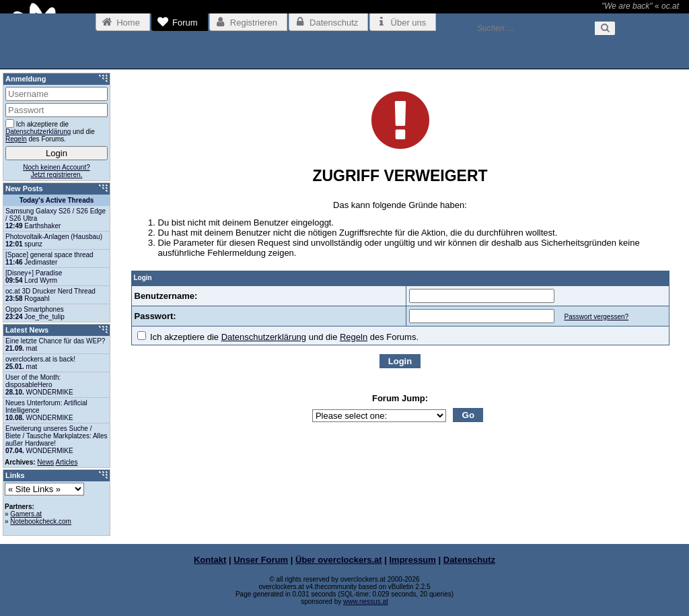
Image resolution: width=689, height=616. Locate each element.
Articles (67, 462)
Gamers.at (26, 514)
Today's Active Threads (57, 200)
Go (469, 415)
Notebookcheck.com (41, 521)
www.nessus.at (366, 602)
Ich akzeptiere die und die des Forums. (278, 337)
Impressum (413, 560)
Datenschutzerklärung (264, 337)
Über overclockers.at (339, 560)
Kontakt (210, 560)
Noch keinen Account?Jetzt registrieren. (57, 171)
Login (400, 361)
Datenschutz (469, 560)
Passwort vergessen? (596, 317)
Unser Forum (261, 560)
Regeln (354, 337)
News (45, 462)
